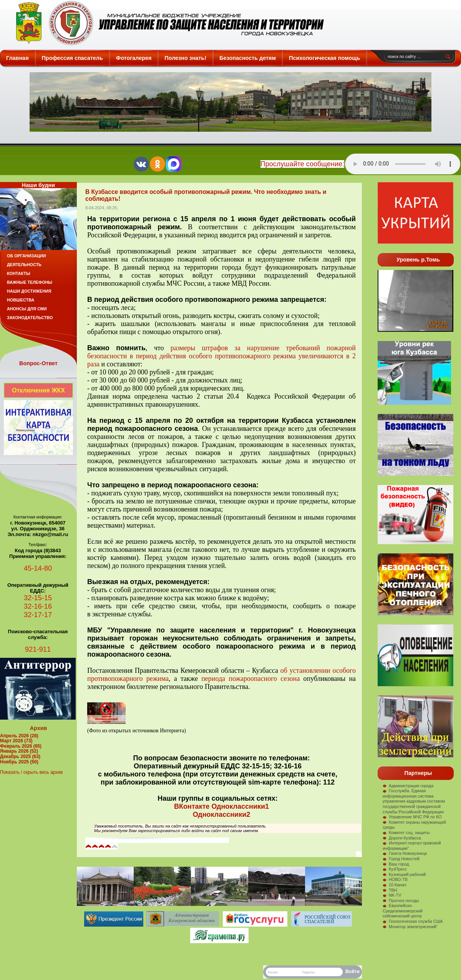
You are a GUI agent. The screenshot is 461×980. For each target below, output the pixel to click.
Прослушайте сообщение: (302, 164)
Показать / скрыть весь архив (31, 772)
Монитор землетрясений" (410, 927)
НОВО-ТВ (395, 879)
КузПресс (395, 869)
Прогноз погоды (401, 901)
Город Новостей (401, 859)
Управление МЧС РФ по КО (412, 817)
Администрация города (408, 786)
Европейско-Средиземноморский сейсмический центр (403, 911)
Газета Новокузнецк (405, 853)
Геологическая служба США (413, 921)
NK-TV (392, 895)
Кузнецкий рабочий (404, 874)
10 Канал (395, 885)
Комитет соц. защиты (406, 833)
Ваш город (396, 864)
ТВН (390, 890)
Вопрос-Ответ (38, 363)
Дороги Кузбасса (402, 838)
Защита (167, 23)
